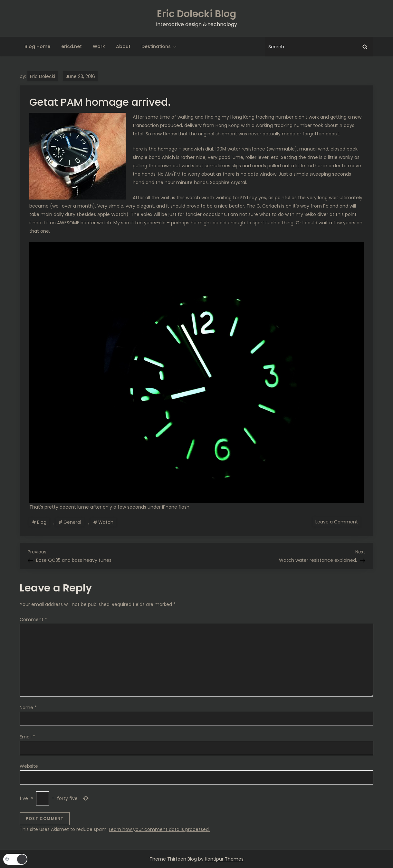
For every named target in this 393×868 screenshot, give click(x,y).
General (72, 522)
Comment (33, 619)
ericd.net (72, 46)
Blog (42, 522)
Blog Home (37, 46)
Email (27, 737)
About (123, 46)
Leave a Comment (338, 522)
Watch (106, 522)
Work (99, 46)
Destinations (159, 46)
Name (28, 707)
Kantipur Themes (224, 859)
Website (29, 766)
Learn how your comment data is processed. (159, 829)
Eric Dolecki (43, 76)
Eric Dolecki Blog (196, 14)
